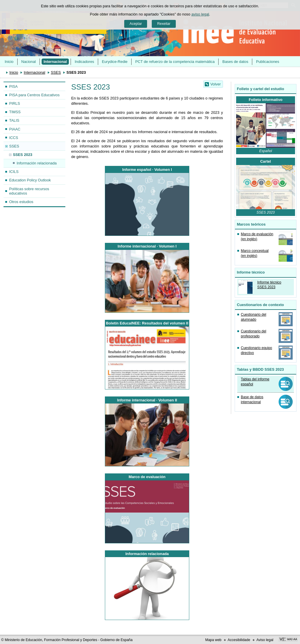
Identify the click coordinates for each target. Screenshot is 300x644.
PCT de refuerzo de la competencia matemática (175, 62)
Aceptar (136, 24)
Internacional (55, 62)
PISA (13, 86)
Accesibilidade (239, 640)
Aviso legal (265, 640)
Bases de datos (235, 62)
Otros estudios (21, 202)
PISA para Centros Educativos (34, 95)
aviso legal (200, 14)
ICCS (14, 138)
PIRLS (15, 103)
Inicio (9, 62)
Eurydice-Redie (115, 62)
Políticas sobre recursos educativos (29, 191)
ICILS (14, 172)
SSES (56, 72)
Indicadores (84, 62)
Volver (216, 84)
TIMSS (15, 112)
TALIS (14, 120)
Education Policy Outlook (30, 180)
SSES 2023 (23, 155)
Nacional (28, 62)
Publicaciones (268, 62)
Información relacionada (37, 163)
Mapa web (213, 640)
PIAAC (15, 129)
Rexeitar (164, 24)
